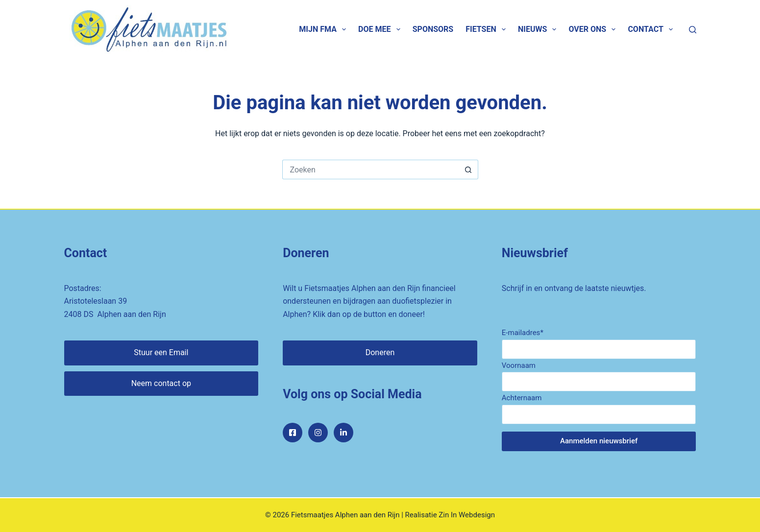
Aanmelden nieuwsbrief (599, 441)
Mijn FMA (324, 29)
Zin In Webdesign (467, 515)
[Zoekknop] (468, 169)
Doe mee (381, 29)
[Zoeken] (693, 30)
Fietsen (488, 29)
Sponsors (433, 29)
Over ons (594, 29)
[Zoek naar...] (370, 169)
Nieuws (539, 29)
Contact (652, 29)
